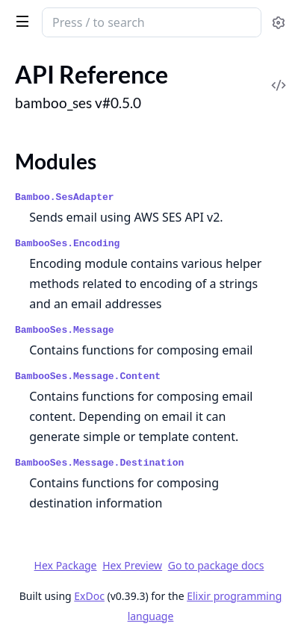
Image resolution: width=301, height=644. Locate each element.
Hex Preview (132, 565)
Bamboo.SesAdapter (65, 197)
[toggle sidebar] (20, 21)
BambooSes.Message (65, 330)
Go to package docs (216, 566)
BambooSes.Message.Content (88, 376)
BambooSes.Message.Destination (99, 463)
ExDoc (89, 596)
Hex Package (66, 565)
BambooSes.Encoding (67, 244)
